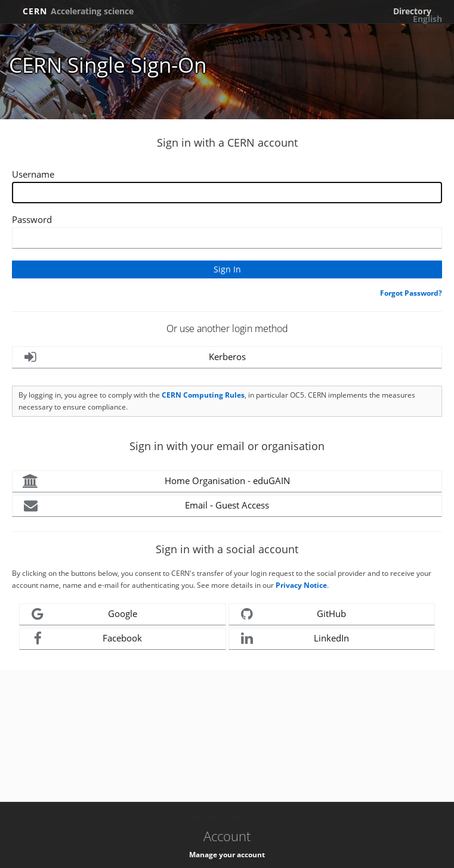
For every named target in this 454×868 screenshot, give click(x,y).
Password (32, 219)
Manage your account (227, 855)
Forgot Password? (411, 293)
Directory (412, 11)
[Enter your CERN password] (227, 238)
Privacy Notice (301, 585)
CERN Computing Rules (203, 395)
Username (33, 174)
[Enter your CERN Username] (227, 193)
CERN (78, 11)
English (427, 19)
